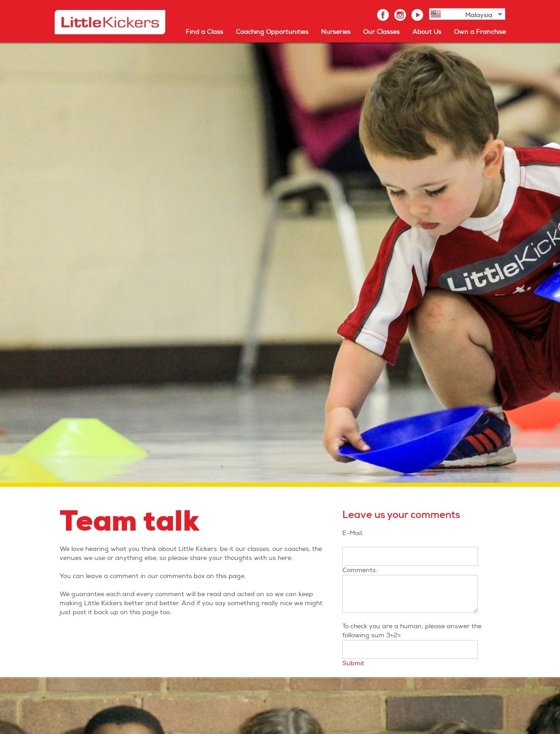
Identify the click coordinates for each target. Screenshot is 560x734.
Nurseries (336, 32)
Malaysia (479, 15)
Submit (353, 663)
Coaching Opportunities (272, 32)
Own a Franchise (480, 32)
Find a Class (204, 32)
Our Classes (381, 32)
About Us (427, 32)
